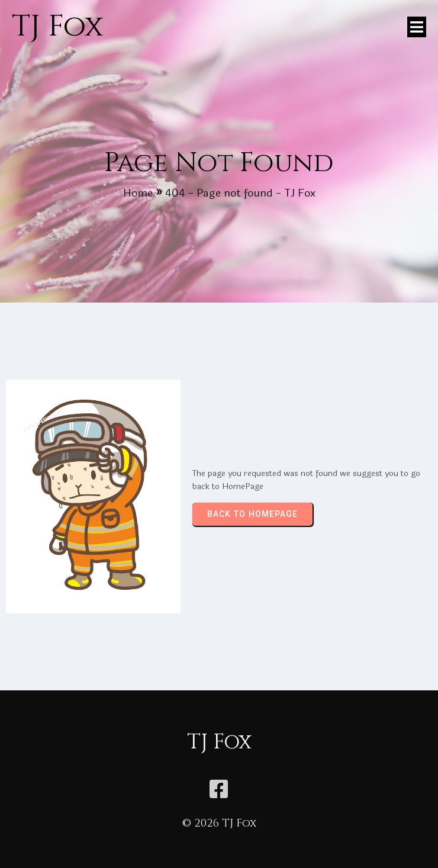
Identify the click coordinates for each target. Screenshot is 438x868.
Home (138, 193)
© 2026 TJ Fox (219, 823)
